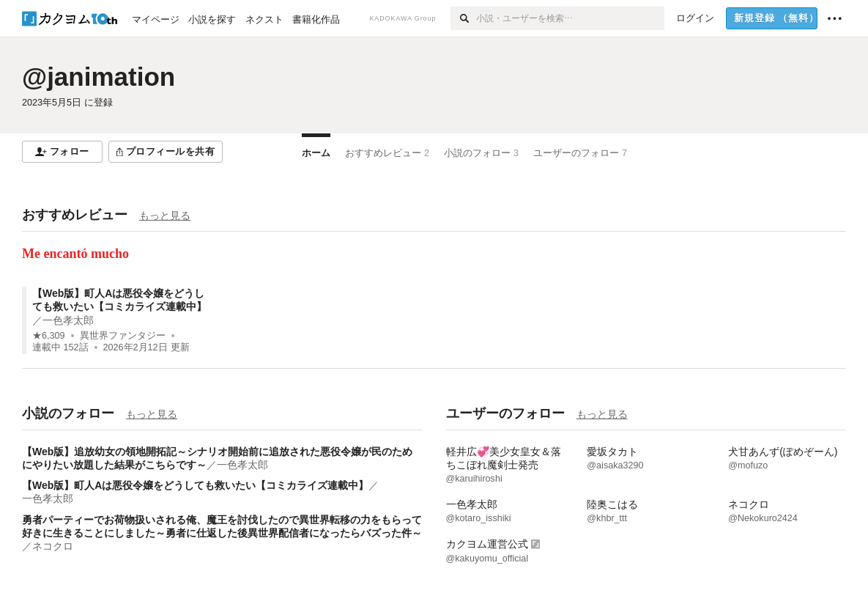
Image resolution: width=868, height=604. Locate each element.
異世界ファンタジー (123, 336)
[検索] (463, 18)
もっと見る (165, 216)
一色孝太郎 (68, 320)
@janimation (99, 77)
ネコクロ (53, 546)
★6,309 (49, 336)
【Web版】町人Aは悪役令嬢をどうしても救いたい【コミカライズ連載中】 (195, 485)
